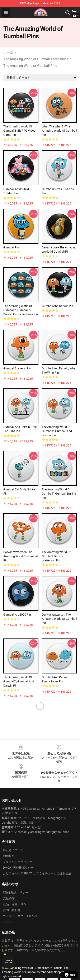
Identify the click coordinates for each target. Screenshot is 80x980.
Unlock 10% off (8, 962)
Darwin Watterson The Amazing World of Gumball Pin (59, 619)
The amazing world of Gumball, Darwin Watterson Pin (56, 556)
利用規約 (9, 856)
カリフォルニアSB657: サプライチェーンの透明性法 (37, 873)
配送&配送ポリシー (16, 893)
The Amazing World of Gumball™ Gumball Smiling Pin (59, 494)
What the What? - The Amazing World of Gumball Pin (59, 131)
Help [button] (70, 975)
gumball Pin (11, 247)
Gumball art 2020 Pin (17, 615)
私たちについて (13, 850)
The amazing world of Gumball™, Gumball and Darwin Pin (19, 681)
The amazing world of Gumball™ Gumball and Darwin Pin (57, 431)
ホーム (8, 52)
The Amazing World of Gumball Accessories (36, 59)
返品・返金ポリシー (16, 904)
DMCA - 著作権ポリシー (18, 868)
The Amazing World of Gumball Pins (30, 66)
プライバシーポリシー (18, 862)
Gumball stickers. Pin (17, 368)
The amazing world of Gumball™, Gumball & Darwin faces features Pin (21, 310)
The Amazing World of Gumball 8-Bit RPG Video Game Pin (19, 131)
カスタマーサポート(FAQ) (20, 916)
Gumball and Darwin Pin (57, 306)
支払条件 (9, 898)
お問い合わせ (12, 910)
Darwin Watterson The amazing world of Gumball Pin (21, 556)
